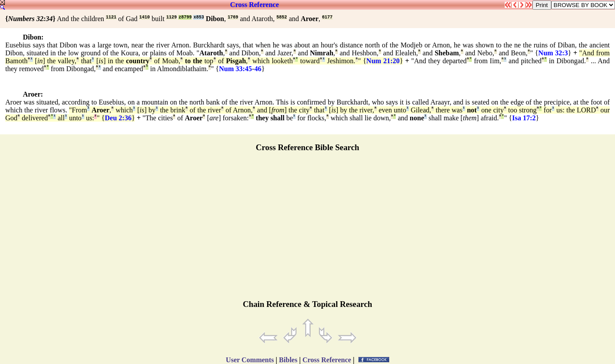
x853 (199, 17)
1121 (111, 17)
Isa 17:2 (524, 118)
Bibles (288, 360)
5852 (282, 17)
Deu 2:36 (118, 118)
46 (258, 69)
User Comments (250, 360)
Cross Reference (255, 5)
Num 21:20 (383, 61)
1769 (233, 17)
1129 (171, 17)
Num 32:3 (553, 53)
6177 (327, 17)
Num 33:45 (235, 69)
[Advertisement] (307, 230)
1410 (145, 17)
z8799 (185, 17)
